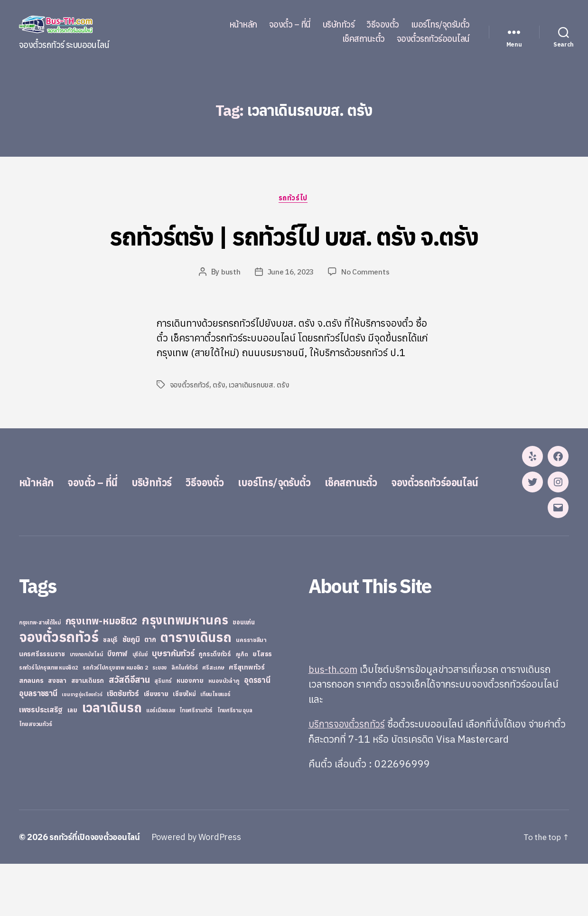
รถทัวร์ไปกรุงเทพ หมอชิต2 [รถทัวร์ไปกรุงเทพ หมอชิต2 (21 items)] (49, 720)
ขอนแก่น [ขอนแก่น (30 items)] (243, 674)
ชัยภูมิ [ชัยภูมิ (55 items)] (131, 691)
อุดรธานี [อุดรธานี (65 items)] (257, 732)
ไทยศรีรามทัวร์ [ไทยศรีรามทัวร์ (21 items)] (196, 763)
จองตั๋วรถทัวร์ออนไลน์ (433, 39)
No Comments (367, 273)
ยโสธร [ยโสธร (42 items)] (262, 706)
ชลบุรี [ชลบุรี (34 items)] (110, 692)
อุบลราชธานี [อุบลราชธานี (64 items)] (38, 745)
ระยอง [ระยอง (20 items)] (159, 720)
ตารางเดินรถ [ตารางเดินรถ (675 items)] (196, 689)
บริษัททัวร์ (339, 25)
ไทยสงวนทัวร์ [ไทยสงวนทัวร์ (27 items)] (35, 776)
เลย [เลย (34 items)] (72, 762)
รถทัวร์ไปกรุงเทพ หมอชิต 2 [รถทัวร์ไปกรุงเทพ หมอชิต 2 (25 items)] (115, 720)
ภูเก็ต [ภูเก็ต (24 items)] (242, 706)
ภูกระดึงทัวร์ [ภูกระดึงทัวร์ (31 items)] (215, 706)
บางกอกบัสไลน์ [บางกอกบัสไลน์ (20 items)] (86, 707)
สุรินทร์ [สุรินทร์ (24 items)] (163, 733)
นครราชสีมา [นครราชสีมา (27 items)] (251, 692)
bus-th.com (334, 721)
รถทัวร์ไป (294, 199)
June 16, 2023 (291, 273)
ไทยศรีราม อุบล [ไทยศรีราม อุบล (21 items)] (235, 763)
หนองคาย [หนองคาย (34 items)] (190, 733)
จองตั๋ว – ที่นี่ (290, 25)
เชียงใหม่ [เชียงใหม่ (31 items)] (184, 746)
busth (230, 273)
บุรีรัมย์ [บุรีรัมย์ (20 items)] (140, 707)
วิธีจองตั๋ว (383, 25)
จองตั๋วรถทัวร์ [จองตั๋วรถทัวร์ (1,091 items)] (59, 689)
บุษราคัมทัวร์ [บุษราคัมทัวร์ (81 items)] (173, 705)
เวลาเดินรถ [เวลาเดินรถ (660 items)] (112, 760)
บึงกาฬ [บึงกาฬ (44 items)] (117, 706)
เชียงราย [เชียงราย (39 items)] (156, 746)
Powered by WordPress (201, 889)
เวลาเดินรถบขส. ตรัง (260, 386)
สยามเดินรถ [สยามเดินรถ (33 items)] (88, 733)
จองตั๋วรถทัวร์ (190, 386)
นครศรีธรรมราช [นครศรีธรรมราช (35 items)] (42, 706)
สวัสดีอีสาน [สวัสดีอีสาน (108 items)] (129, 732)
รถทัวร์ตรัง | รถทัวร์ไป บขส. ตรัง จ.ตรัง (294, 236)
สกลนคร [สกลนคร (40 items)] (31, 733)
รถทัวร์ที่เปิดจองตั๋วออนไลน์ (97, 889)
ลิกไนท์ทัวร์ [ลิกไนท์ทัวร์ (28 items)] (185, 719)
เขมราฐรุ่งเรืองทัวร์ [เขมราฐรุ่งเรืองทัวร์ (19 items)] (82, 746)
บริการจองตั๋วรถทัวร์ (349, 776)
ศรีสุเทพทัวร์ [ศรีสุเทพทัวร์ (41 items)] (247, 719)
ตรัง (219, 386)
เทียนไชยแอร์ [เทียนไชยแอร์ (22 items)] (215, 746)
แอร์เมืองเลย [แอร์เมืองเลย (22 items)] (160, 762)
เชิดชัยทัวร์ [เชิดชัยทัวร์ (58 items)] (123, 746)
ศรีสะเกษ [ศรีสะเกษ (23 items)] (213, 720)
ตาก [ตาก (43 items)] (150, 692)
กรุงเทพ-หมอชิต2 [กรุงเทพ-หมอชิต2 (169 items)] (102, 673)
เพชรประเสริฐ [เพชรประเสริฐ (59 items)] (41, 762)
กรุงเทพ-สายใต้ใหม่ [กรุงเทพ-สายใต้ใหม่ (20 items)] (40, 675)
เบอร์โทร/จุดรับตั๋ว (440, 25)
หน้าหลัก (243, 25)
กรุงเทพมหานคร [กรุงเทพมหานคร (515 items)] (185, 672)
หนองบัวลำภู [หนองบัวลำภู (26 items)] (224, 733)
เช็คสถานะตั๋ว (364, 39)
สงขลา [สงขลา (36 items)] (57, 733)
